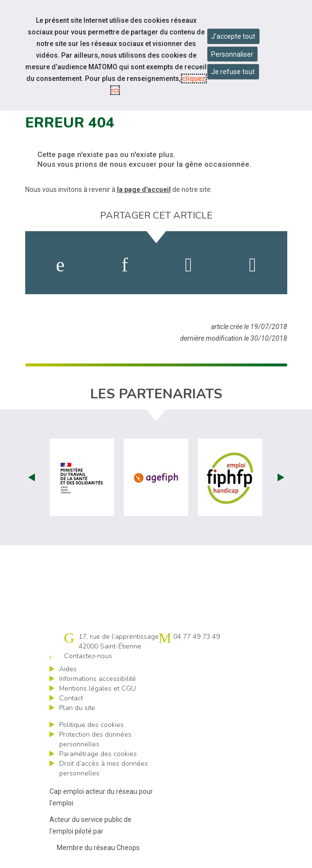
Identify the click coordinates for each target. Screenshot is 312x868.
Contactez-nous (88, 656)
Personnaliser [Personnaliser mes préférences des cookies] (232, 54)
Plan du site (77, 708)
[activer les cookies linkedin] (124, 265)
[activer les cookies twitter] (189, 265)
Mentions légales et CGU (98, 688)
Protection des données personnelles (95, 739)
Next (281, 477)
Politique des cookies (91, 725)
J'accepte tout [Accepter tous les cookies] (233, 36)
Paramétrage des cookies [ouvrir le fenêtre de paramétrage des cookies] (98, 754)
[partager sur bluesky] (253, 265)
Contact (71, 698)
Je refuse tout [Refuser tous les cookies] (233, 72)
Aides (68, 669)
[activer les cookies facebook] (60, 265)
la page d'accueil (144, 189)
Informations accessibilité (98, 679)
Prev (32, 477)
